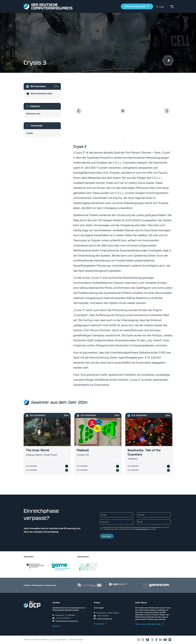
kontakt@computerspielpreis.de (67, 621)
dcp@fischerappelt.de (104, 619)
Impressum (27, 640)
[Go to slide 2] (124, 137)
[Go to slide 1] (122, 136)
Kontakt (55, 626)
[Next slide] (167, 111)
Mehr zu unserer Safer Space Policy (148, 624)
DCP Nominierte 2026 (135, 7)
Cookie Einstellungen (76, 640)
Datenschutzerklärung (142, 529)
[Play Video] (123, 111)
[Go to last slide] (79, 111)
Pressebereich (99, 624)
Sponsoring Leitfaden (58, 640)
